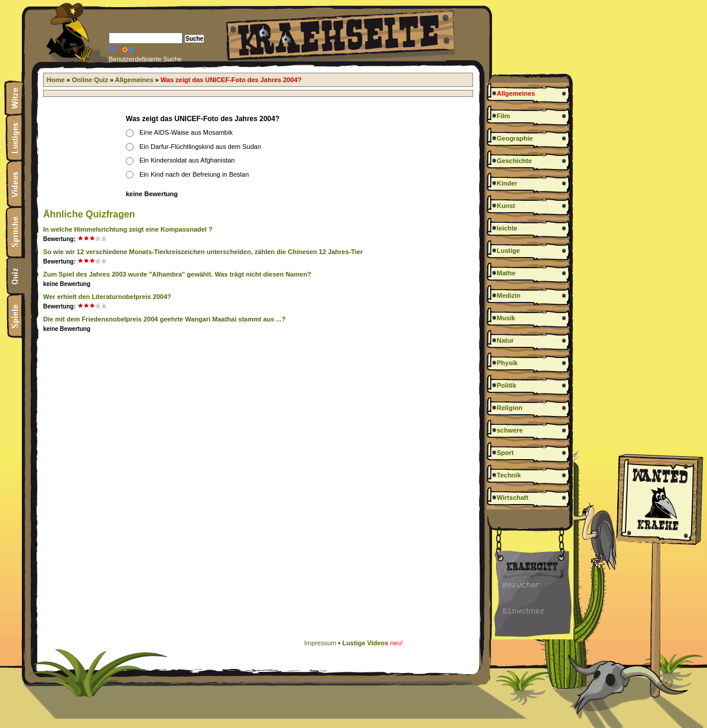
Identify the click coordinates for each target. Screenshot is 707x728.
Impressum (320, 643)
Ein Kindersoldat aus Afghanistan (187, 160)
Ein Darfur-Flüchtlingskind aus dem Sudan (200, 147)
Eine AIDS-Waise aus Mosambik (186, 132)
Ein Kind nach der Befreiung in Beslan (194, 174)
